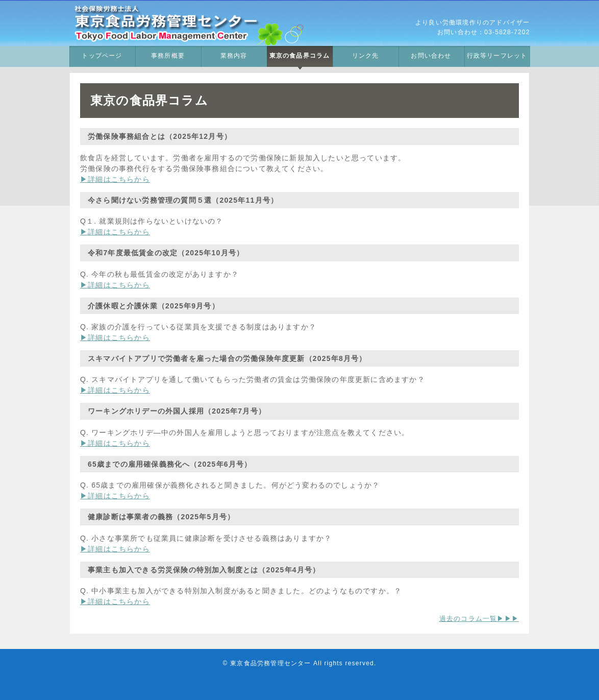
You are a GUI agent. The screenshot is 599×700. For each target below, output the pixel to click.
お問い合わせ (431, 56)
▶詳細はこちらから (115, 179)
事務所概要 (168, 56)
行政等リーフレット (497, 56)
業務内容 (234, 56)
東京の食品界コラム (300, 56)
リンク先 (366, 56)
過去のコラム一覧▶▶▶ (479, 619)
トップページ (102, 56)
